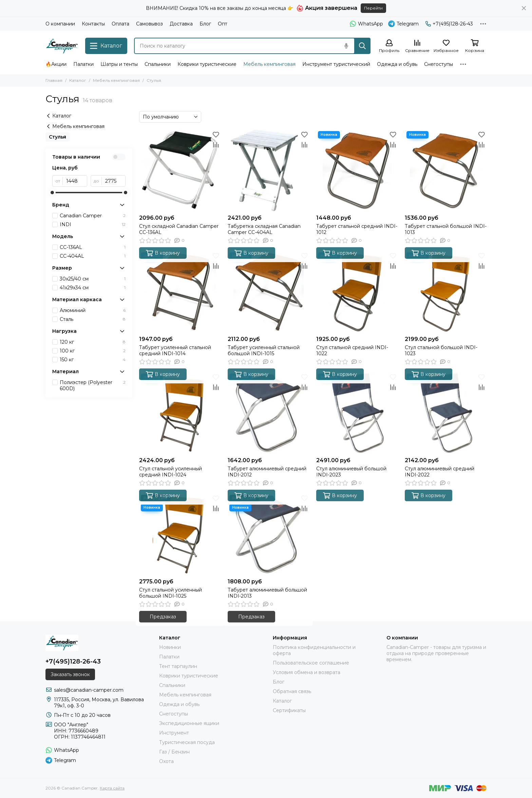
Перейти (373, 8)
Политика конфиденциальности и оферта (314, 650)
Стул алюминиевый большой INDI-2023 (351, 472)
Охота (166, 761)
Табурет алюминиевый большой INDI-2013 (267, 593)
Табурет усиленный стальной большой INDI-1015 (264, 350)
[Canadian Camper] (62, 46)
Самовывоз (149, 24)
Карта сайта (112, 788)
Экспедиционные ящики (189, 723)
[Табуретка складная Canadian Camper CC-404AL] (269, 170)
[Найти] (362, 46)
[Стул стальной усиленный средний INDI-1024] (180, 413)
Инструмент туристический (336, 64)
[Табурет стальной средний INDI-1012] (357, 170)
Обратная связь (292, 691)
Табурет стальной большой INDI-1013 (446, 229)
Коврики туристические (207, 64)
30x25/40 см (93, 279)
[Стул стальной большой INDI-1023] (446, 292)
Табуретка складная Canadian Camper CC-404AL (264, 229)
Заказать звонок (70, 674)
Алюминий (93, 310)
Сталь (93, 319)
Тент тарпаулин (178, 666)
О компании (60, 24)
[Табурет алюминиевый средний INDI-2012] (269, 413)
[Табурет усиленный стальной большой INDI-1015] (269, 292)
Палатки (83, 64)
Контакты (93, 24)
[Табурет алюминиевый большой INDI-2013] (269, 534)
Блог (205, 24)
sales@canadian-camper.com (89, 690)
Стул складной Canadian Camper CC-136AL (179, 229)
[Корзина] (475, 46)
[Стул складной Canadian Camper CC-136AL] (180, 170)
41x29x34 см (93, 288)
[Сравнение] (417, 46)
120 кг (93, 342)
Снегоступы (439, 64)
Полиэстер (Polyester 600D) (93, 385)
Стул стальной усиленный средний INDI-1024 (170, 472)
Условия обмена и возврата (307, 672)
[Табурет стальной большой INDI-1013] (446, 170)
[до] (114, 181)
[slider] (52, 193)
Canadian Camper (93, 216)
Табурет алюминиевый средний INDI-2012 (267, 472)
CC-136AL (93, 247)
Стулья (58, 137)
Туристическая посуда (187, 742)
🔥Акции (56, 64)
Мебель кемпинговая (269, 64)
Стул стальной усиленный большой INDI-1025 (170, 593)
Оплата (120, 24)
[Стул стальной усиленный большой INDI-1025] (180, 534)
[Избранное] (446, 46)
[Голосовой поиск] (346, 46)
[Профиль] (389, 46)
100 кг (93, 351)
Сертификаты (289, 710)
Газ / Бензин (174, 752)
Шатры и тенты (119, 64)
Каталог (78, 80)
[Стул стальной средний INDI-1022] (357, 292)
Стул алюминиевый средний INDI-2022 (440, 472)
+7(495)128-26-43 (449, 24)
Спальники (158, 64)
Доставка (181, 24)
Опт (223, 24)
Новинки (170, 647)
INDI (93, 224)
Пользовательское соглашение (311, 663)
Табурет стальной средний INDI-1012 (357, 229)
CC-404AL (93, 256)
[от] (75, 181)
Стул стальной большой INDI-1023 (441, 350)
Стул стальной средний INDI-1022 (352, 350)
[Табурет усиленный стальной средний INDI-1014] (180, 292)
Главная (54, 80)
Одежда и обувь (397, 64)
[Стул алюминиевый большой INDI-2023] (357, 413)
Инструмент (174, 733)
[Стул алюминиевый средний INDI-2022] (446, 413)
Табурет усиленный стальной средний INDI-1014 (175, 350)
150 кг (93, 360)
